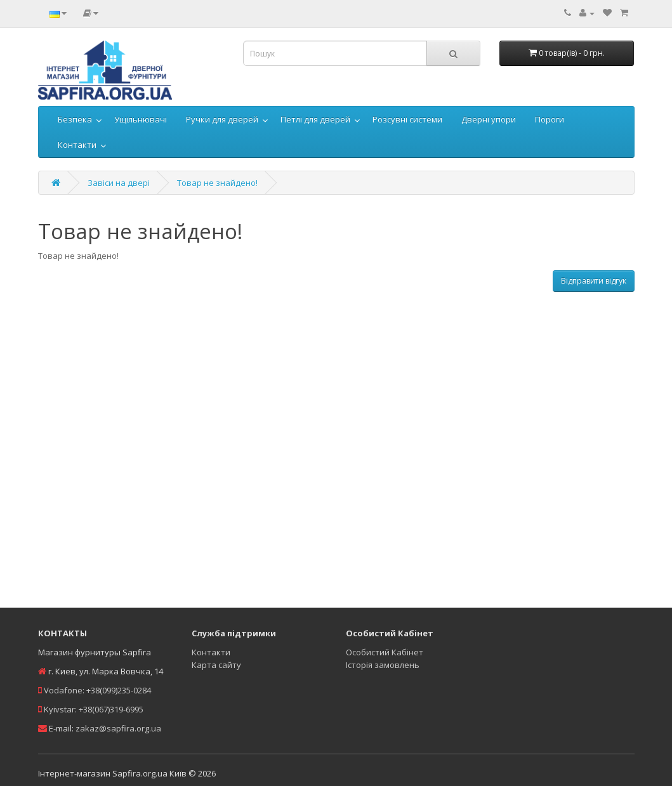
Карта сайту (216, 665)
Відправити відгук (594, 281)
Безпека (75, 119)
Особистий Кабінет (385, 652)
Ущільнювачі (141, 119)
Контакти (77, 145)
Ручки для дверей (222, 119)
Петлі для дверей (315, 119)
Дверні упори (489, 119)
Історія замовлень (383, 665)
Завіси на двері (119, 183)
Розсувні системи (407, 119)
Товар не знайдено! (217, 183)
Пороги (550, 119)
